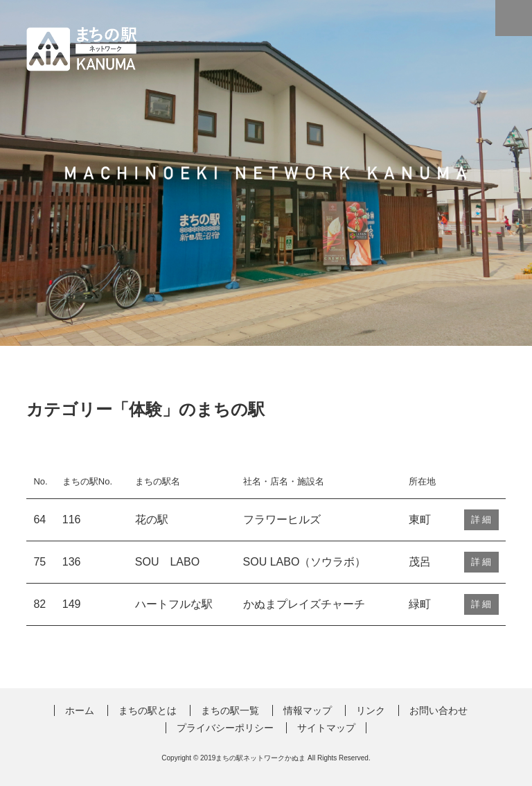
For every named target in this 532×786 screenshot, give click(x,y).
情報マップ (308, 710)
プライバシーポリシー (225, 728)
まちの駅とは (148, 710)
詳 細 (481, 519)
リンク (371, 710)
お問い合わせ (438, 710)
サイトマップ (326, 728)
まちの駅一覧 (230, 710)
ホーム (80, 710)
